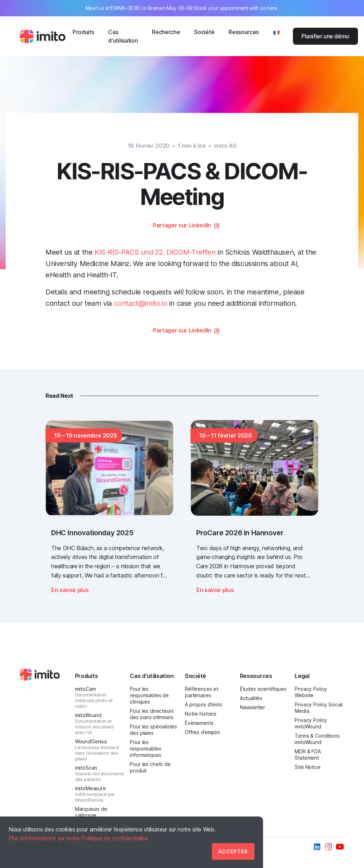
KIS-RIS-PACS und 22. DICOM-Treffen (155, 252)
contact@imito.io (141, 303)
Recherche (166, 32)
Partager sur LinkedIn (182, 225)
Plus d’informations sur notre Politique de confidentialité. (79, 838)
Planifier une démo (325, 36)
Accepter (233, 851)
